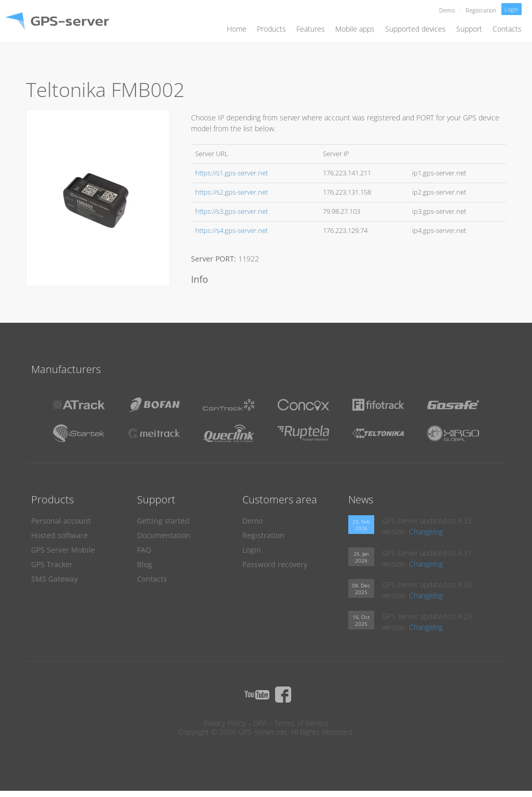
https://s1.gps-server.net (231, 173)
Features (311, 29)
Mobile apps (355, 29)
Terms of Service (302, 723)
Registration (481, 10)
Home (237, 29)
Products (271, 29)
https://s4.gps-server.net (231, 231)
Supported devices (415, 29)
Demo (447, 10)
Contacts (507, 29)
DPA (260, 723)
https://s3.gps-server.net (231, 211)
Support (469, 29)
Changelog (426, 532)
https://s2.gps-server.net (231, 192)
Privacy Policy (224, 723)
